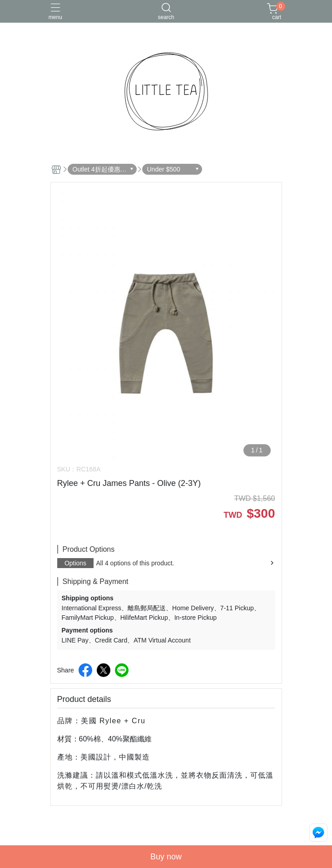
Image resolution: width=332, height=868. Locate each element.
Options (75, 563)
